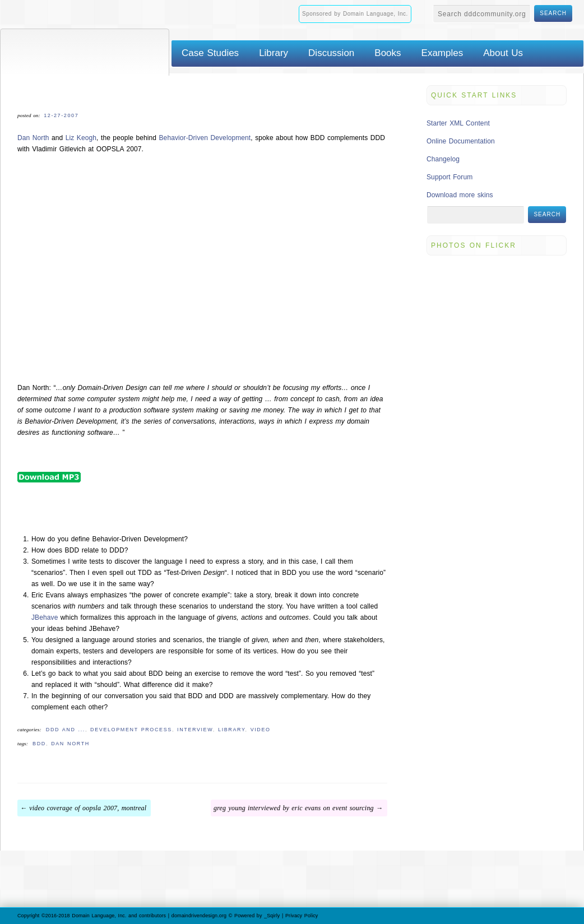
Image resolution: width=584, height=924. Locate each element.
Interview (195, 730)
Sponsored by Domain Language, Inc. (355, 14)
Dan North (33, 138)
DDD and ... (66, 730)
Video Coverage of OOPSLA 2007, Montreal (88, 808)
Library (231, 730)
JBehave (45, 617)
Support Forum (449, 177)
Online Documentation (461, 141)
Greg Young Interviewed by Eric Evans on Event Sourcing (294, 808)
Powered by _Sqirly (257, 916)
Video (261, 730)
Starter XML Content (458, 123)
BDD (39, 744)
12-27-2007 (61, 115)
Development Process (131, 730)
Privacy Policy (302, 916)
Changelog (443, 159)
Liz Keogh (81, 138)
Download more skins (460, 195)
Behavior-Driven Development (205, 138)
